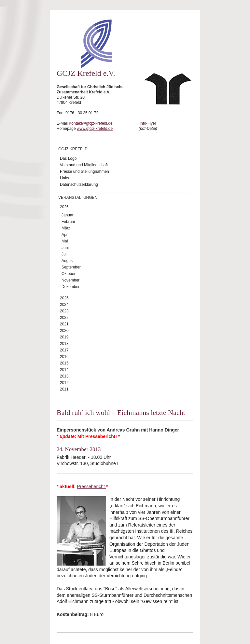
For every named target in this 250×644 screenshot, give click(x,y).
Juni (65, 248)
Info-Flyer (148, 123)
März (66, 228)
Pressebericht (91, 486)
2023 (64, 311)
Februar (68, 222)
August (68, 261)
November (70, 280)
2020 (64, 331)
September (71, 267)
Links (64, 178)
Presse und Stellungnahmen (84, 171)
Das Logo (68, 158)
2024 (64, 305)
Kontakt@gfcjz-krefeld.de (90, 123)
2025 (64, 298)
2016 (64, 357)
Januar (68, 215)
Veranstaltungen (78, 198)
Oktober (69, 274)
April (65, 235)
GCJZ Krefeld (73, 149)
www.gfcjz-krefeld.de (95, 129)
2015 (64, 363)
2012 (64, 383)
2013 (64, 376)
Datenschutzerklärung (79, 185)
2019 (64, 337)
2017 (64, 350)
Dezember (70, 287)
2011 (64, 389)
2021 (64, 324)
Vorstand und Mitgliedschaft (84, 165)
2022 (64, 318)
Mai (65, 241)
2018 (64, 344)
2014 (64, 370)
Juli (64, 254)
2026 (64, 207)
